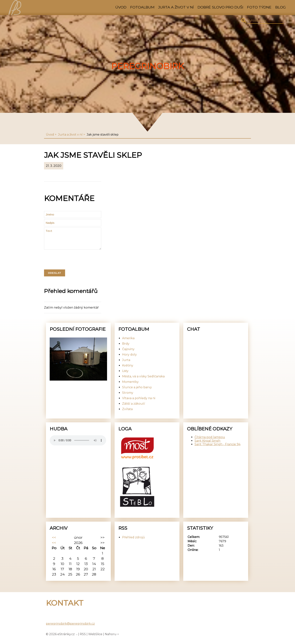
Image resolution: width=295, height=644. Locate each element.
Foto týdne (259, 7)
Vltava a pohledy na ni (139, 403)
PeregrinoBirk (148, 66)
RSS (83, 639)
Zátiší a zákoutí (134, 408)
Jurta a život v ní (176, 7)
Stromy (128, 397)
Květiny (128, 370)
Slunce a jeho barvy (137, 392)
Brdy (126, 348)
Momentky (130, 386)
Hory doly (129, 359)
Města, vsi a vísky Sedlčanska (143, 381)
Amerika (128, 343)
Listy (125, 375)
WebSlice (95, 639)
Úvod (121, 7)
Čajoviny (128, 354)
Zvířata (127, 414)
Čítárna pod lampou (210, 442)
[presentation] (73, 264)
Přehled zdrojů (133, 542)
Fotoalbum (142, 7)
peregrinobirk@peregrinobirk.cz (70, 628)
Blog (281, 7)
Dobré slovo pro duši (220, 7)
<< (54, 542)
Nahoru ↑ (112, 639)
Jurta (126, 364)
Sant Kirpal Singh (207, 445)
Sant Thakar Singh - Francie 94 (217, 449)
